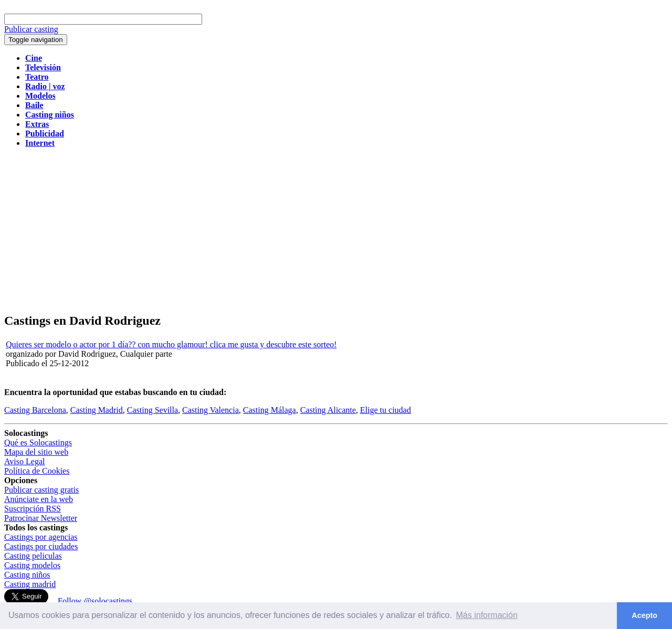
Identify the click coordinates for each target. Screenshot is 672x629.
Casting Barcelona (35, 410)
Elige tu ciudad (386, 410)
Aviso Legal (24, 461)
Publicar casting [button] (31, 29)
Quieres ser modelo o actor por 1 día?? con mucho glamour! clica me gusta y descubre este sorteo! (171, 344)
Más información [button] (487, 615)
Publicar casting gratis (41, 490)
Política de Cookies (37, 471)
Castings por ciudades (41, 546)
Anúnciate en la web (39, 499)
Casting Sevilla (153, 410)
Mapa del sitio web (36, 452)
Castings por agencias (41, 537)
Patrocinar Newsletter (41, 518)
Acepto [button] (644, 615)
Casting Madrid (97, 410)
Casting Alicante (328, 410)
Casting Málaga (270, 410)
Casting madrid (30, 584)
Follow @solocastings (95, 601)
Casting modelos (32, 565)
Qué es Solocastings (38, 443)
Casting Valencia (211, 410)
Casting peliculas (33, 556)
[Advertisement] (336, 230)
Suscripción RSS (33, 509)
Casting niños (27, 575)
